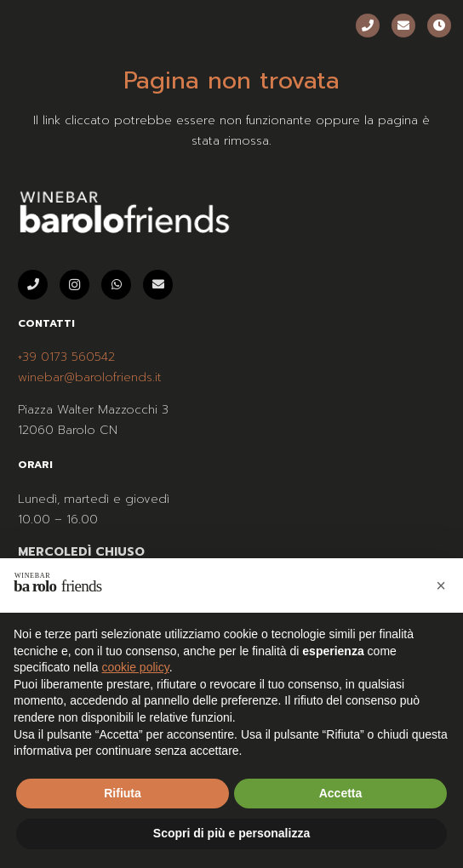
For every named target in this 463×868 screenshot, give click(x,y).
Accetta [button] (341, 793)
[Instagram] (74, 285)
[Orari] (439, 26)
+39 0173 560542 (66, 357)
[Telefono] (368, 26)
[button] (441, 585)
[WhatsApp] (116, 285)
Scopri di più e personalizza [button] (231, 833)
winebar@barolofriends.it (90, 377)
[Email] (403, 26)
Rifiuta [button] (123, 793)
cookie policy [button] (136, 667)
